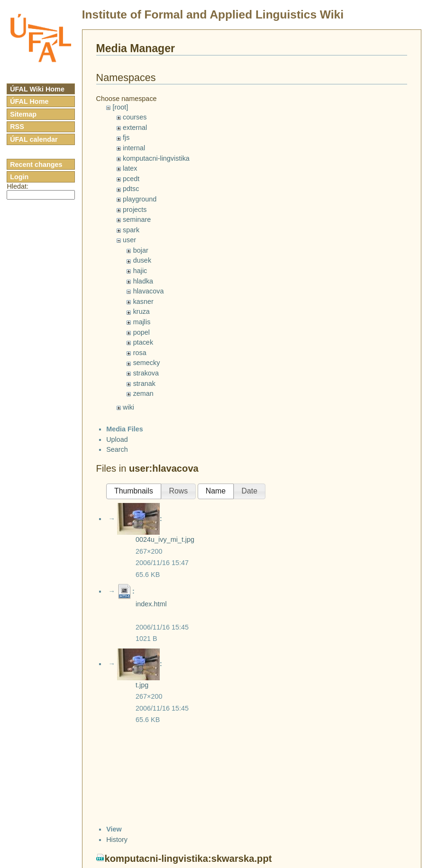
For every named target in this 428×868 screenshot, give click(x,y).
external (135, 128)
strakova (146, 373)
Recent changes (36, 164)
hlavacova (149, 291)
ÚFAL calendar (34, 139)
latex (130, 168)
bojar (141, 250)
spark (131, 230)
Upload (117, 439)
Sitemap (23, 114)
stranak (144, 384)
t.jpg (142, 685)
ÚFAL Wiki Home (37, 89)
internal (134, 148)
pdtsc (131, 189)
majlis (142, 322)
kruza (141, 311)
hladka (143, 281)
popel (141, 332)
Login (19, 177)
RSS (17, 127)
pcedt (131, 179)
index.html (151, 604)
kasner (143, 302)
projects (135, 210)
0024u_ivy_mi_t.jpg (165, 539)
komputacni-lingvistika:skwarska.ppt (188, 859)
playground (140, 199)
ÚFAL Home (29, 101)
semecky (147, 363)
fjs (126, 137)
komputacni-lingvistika (156, 158)
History (117, 840)
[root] (120, 107)
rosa (140, 353)
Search (117, 449)
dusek (142, 260)
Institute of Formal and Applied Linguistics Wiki (213, 14)
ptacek (143, 342)
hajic (140, 271)
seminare (137, 219)
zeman (143, 393)
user (129, 240)
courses (135, 117)
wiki (128, 407)
